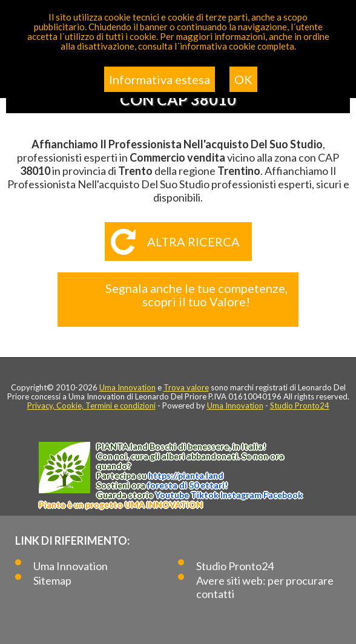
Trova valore (186, 387)
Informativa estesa (160, 79)
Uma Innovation (127, 387)
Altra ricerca (193, 241)
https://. (186, 475)
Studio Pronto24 (300, 406)
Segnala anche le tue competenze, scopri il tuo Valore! (196, 295)
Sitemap (52, 580)
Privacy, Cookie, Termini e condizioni (91, 406)
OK (243, 79)
